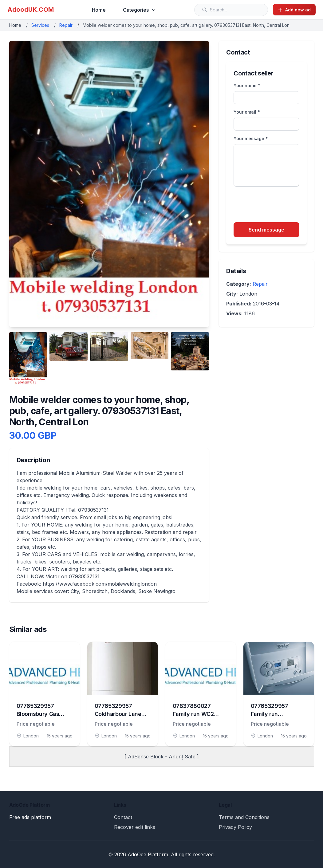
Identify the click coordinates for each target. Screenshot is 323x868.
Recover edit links (135, 827)
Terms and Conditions (244, 817)
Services (40, 25)
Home (99, 10)
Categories (140, 10)
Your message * (251, 138)
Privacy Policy (235, 827)
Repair (66, 25)
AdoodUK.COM (31, 10)
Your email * (247, 112)
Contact (123, 817)
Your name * (247, 85)
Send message (266, 230)
